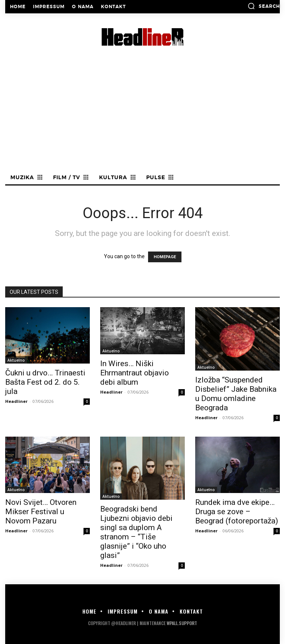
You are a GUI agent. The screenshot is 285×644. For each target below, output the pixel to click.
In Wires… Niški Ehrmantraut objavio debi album (135, 373)
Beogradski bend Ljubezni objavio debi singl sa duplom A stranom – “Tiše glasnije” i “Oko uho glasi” (136, 532)
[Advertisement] (142, 116)
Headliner (16, 401)
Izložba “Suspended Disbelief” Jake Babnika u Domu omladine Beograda (236, 394)
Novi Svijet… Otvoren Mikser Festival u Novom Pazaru (41, 512)
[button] (264, 6)
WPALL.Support (182, 623)
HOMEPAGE (165, 257)
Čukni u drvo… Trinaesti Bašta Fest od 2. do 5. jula (45, 382)
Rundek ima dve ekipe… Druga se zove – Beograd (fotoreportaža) (237, 512)
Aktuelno (16, 360)
